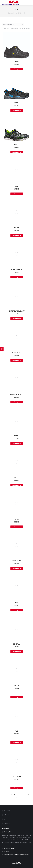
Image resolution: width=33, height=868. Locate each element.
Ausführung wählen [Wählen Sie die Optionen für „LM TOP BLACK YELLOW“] (17, 319)
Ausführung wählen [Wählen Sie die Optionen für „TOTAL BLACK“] (17, 788)
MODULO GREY (17, 353)
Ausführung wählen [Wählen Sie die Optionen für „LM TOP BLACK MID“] (17, 277)
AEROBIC (16, 61)
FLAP (17, 731)
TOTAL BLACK (16, 777)
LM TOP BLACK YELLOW (17, 311)
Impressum (7, 823)
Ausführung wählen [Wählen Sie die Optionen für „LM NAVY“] (17, 235)
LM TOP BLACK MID (16, 269)
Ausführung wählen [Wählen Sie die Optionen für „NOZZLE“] (17, 444)
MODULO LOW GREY (17, 394)
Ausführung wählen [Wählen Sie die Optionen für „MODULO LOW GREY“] (17, 402)
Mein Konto (7, 811)
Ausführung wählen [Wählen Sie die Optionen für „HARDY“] (17, 697)
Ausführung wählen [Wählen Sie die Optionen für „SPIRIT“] (17, 610)
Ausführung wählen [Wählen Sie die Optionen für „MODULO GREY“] (17, 360)
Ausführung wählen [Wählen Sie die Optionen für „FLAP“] (17, 743)
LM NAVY (17, 228)
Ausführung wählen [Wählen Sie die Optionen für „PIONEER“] (17, 527)
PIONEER (17, 519)
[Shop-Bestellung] (13, 25)
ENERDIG (16, 103)
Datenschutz (7, 815)
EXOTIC (17, 145)
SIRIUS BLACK (17, 561)
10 (28, 795)
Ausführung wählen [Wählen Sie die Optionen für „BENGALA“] (17, 652)
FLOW (16, 186)
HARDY (16, 686)
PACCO (16, 478)
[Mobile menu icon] (29, 3)
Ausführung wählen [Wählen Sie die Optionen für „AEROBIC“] (17, 69)
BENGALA (17, 644)
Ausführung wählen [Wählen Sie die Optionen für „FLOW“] (17, 194)
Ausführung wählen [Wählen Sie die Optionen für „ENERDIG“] (17, 111)
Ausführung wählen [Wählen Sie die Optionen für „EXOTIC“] (17, 152)
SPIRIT (17, 602)
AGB (5, 819)
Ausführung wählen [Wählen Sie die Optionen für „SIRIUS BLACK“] (17, 568)
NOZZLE (16, 436)
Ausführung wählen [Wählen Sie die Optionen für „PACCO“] (17, 485)
